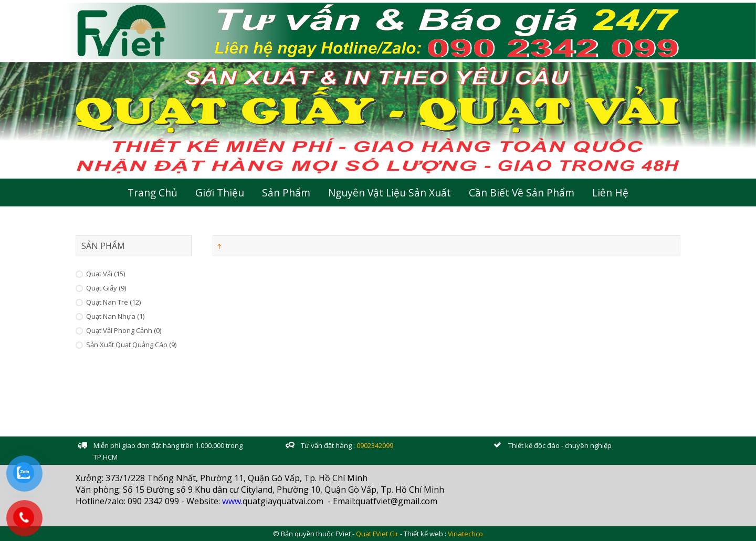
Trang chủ (153, 193)
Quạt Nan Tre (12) (113, 302)
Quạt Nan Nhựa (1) (115, 316)
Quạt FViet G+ (377, 534)
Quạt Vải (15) (106, 274)
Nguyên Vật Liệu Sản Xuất (390, 193)
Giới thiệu (220, 193)
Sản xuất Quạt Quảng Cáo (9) (131, 345)
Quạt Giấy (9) (106, 288)
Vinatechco (465, 534)
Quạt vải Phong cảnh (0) (124, 330)
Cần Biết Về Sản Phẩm (522, 193)
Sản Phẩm (286, 193)
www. (232, 501)
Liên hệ (610, 193)
